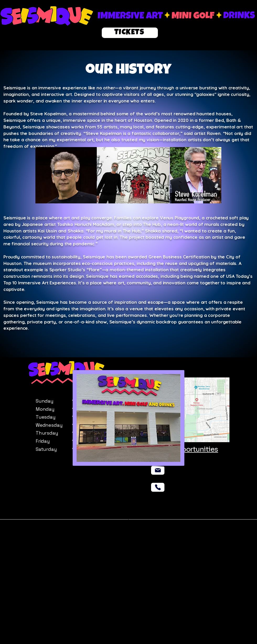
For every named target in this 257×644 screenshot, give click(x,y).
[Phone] (158, 487)
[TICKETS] (130, 33)
